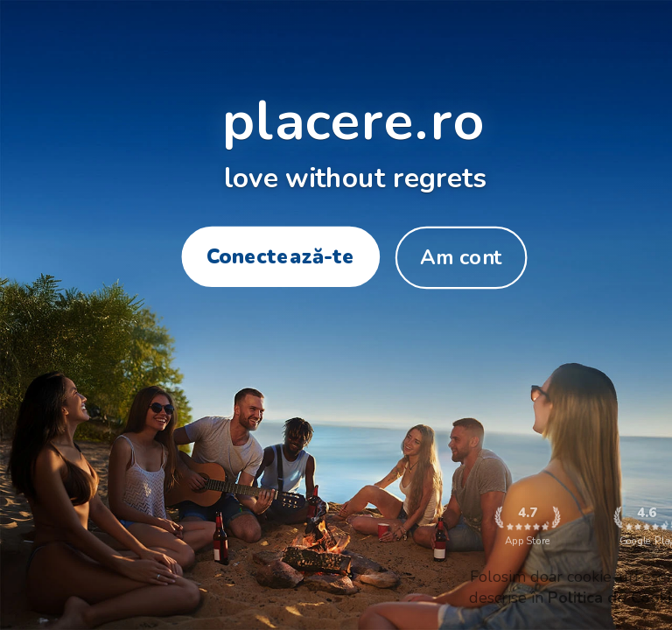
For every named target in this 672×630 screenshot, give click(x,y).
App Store (527, 526)
